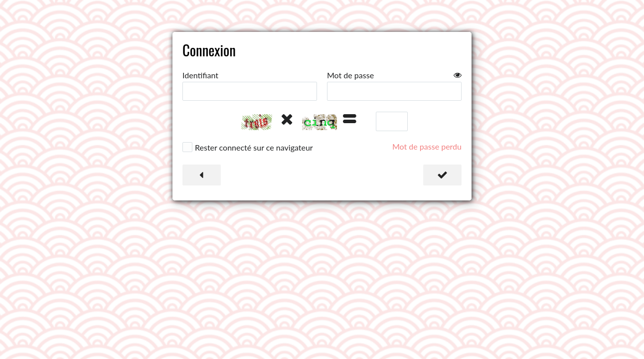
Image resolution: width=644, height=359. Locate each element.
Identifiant (200, 75)
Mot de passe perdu (427, 146)
